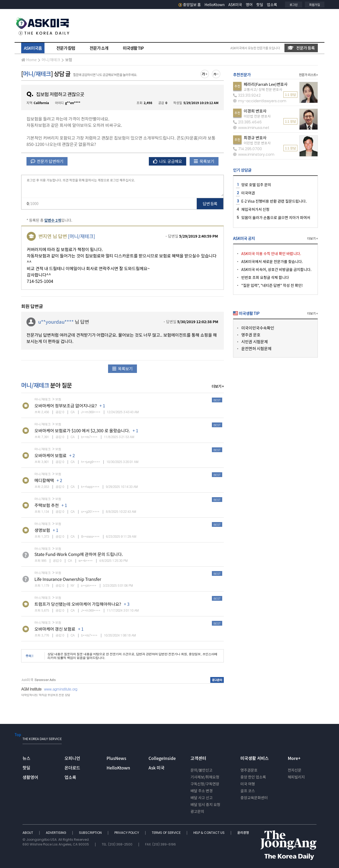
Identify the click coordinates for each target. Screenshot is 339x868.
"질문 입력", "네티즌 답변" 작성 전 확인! (272, 285)
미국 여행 (248, 784)
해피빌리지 (296, 777)
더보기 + (218, 386)
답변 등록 (210, 204)
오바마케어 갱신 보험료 (55, 629)
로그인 (293, 5)
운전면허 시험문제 (256, 348)
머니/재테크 (51, 60)
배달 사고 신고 (202, 798)
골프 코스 (248, 791)
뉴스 (26, 758)
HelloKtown (215, 5)
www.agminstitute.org (61, 689)
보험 (69, 60)
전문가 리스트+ (308, 75)
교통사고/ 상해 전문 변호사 (263, 89)
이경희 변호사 (255, 111)
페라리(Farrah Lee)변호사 (266, 84)
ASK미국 (235, 5)
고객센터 (198, 758)
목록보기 (204, 161)
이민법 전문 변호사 (257, 116)
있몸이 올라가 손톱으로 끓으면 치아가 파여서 (276, 217)
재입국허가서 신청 (255, 209)
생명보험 (42, 530)
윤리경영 (243, 833)
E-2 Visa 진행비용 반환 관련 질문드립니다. (274, 201)
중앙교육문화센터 (254, 798)
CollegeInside (162, 758)
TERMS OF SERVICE (167, 833)
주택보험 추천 (47, 505)
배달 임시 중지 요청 (205, 804)
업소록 (272, 5)
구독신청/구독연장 (205, 784)
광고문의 (197, 811)
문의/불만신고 (201, 770)
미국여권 (248, 193)
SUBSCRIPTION (91, 833)
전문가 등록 (301, 48)
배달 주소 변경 (202, 791)
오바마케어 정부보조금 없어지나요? (66, 406)
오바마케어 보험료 (50, 455)
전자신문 (295, 770)
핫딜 (260, 5)
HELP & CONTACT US (209, 833)
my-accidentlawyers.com (260, 101)
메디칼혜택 (44, 480)
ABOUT (28, 833)
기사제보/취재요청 (205, 777)
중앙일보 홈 (190, 5)
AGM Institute (31, 689)
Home (29, 60)
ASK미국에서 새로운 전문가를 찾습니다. (272, 261)
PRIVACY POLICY (127, 833)
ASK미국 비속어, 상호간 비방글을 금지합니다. (276, 269)
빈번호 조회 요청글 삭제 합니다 (265, 277)
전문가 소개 (99, 48)
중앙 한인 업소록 (253, 777)
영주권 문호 (251, 335)
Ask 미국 (157, 768)
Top (18, 735)
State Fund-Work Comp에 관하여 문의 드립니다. (79, 554)
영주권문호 (249, 770)
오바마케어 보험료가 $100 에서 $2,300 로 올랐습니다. (82, 430)
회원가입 (315, 5)
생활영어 (30, 777)
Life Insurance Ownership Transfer (68, 579)
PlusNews (116, 758)
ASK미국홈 (33, 48)
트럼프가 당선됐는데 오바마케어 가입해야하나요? (78, 604)
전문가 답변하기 (47, 161)
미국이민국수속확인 (258, 328)
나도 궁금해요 (168, 161)
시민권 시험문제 (255, 342)
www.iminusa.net (251, 128)
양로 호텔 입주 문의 (256, 185)
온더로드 (72, 768)
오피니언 (72, 758)
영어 (249, 5)
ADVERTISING (56, 833)
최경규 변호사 (255, 138)
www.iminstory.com (254, 154)
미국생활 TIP (133, 48)
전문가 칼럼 (66, 48)
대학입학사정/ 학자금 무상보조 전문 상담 (46, 695)
